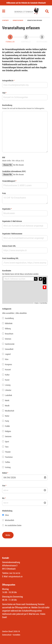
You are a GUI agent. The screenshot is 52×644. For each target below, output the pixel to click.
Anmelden (17, 635)
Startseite (5, 20)
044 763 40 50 (15, 573)
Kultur (7, 375)
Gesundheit (9, 349)
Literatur (8, 390)
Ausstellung (9, 318)
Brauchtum (9, 334)
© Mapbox (36, 303)
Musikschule (10, 411)
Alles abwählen (21, 313)
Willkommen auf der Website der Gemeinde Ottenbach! (26, 3)
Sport (7, 442)
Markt (7, 400)
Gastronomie (10, 344)
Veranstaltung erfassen (35, 20)
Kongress (8, 364)
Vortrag (8, 467)
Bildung (8, 328)
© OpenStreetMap (43, 303)
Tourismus (9, 457)
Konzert (8, 370)
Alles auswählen (8, 313)
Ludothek (8, 395)
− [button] (45, 282)
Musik (7, 406)
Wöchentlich (10, 520)
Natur (7, 416)
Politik (7, 426)
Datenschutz (7, 635)
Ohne (7, 515)
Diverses (8, 339)
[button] (41, 279)
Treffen (8, 462)
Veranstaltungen (18, 20)
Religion (8, 431)
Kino (7, 359)
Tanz (7, 447)
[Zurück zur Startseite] (26, 11)
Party (7, 421)
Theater (8, 452)
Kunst (7, 380)
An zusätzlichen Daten (13, 525)
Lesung (8, 385)
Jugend (8, 354)
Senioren (8, 436)
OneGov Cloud (7, 631)
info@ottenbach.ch (16, 577)
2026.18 (17, 631)
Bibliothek (9, 323)
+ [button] (45, 279)
